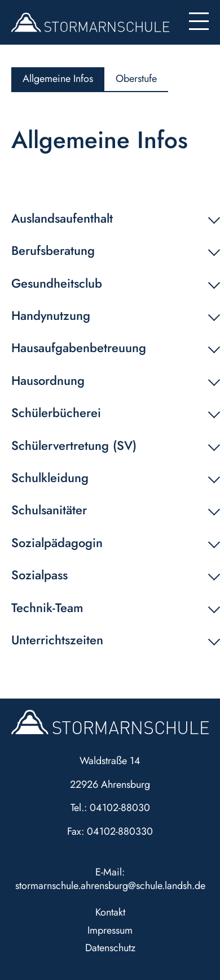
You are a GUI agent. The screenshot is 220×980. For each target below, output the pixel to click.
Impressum (110, 930)
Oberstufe (136, 79)
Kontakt (110, 912)
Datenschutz (110, 948)
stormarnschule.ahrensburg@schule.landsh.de (110, 886)
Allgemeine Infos (58, 79)
